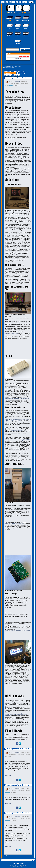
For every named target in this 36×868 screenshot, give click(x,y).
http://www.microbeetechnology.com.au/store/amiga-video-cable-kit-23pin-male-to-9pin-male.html (18, 714)
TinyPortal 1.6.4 (15, 866)
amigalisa (17, 81)
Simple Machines (23, 865)
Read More (8, 776)
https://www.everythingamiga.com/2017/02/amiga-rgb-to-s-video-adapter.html (18, 420)
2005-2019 (21, 866)
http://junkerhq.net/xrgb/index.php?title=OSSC (17, 440)
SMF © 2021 (17, 865)
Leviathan (18, 59)
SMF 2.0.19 (12, 865)
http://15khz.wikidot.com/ (12, 333)
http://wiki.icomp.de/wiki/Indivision (14, 524)
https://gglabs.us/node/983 (15, 430)
